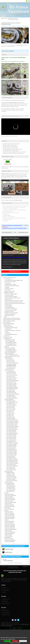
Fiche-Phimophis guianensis (12, 451)
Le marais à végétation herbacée (11, 334)
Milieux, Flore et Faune (8, 326)
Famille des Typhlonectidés (10, 506)
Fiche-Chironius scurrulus (11, 379)
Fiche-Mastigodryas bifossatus (12, 387)
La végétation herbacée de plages (11, 328)
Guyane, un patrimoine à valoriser (9, 278)
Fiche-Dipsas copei (10, 414)
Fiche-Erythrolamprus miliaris (12, 425)
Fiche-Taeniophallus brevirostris (12, 460)
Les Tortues (6, 510)
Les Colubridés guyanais (10, 371)
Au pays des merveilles (9, 295)
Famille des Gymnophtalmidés (10, 496)
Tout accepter (7, 641)
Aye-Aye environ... (8, 26)
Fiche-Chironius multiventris (12, 378)
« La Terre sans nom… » (9, 279)
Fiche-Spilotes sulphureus (11, 397)
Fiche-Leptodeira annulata (11, 440)
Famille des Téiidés (8, 504)
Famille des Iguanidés (9, 497)
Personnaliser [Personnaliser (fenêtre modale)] (23, 641)
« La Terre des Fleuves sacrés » (10, 282)
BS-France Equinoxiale (19, 9)
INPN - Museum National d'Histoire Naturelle (11, 213)
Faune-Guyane (6, 221)
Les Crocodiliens (7, 508)
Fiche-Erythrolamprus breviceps (12, 422)
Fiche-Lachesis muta (10, 491)
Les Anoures (6, 520)
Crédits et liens (7, 336)
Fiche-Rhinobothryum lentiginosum (13, 394)
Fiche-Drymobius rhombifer (12, 383)
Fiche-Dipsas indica (10, 416)
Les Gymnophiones (8, 538)
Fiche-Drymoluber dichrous (11, 385)
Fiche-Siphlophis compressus (12, 459)
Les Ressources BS (6, 603)
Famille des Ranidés (9, 536)
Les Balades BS (5, 601)
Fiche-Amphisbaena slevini (11, 344)
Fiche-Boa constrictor (10, 360)
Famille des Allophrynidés (10, 521)
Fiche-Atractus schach (11, 408)
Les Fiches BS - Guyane (8, 337)
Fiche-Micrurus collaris (11, 474)
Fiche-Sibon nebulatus (11, 456)
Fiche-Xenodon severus (11, 467)
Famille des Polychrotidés (10, 498)
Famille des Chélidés (9, 512)
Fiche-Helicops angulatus (11, 431)
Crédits (5, 317)
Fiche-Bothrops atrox (10, 485)
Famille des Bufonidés (9, 523)
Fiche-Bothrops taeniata (11, 489)
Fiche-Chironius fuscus (11, 376)
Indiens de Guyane (8, 305)
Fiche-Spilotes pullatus (11, 395)
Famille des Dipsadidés (9, 399)
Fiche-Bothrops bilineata (11, 486)
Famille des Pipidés (8, 535)
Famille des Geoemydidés (10, 515)
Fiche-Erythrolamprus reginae (12, 428)
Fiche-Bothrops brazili (11, 487)
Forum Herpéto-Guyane (7, 219)
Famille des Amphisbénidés (10, 340)
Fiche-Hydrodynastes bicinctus (12, 433)
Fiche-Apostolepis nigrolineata (12, 402)
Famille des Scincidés (9, 501)
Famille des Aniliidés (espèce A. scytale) (12, 356)
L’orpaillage (7, 287)
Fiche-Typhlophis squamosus (11, 351)
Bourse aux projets (5, 610)
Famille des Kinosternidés (10, 516)
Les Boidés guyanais (10, 359)
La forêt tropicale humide (9, 307)
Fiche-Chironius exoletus (11, 374)
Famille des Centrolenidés (10, 524)
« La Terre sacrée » (8, 290)
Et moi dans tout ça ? (15, 271)
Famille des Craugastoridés (10, 527)
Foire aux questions (6, 590)
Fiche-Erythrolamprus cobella (12, 424)
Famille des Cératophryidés (10, 525)
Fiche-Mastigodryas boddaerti (12, 389)
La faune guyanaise (8, 306)
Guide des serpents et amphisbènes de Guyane (14, 302)
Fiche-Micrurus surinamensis (12, 481)
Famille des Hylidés (8, 531)
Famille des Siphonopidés (10, 542)
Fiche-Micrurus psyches (11, 479)
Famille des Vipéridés (9, 482)
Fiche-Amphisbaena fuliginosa (11, 343)
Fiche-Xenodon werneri (11, 468)
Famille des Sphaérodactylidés (10, 502)
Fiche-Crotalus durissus (11, 490)
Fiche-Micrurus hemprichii (11, 477)
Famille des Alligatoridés (9, 509)
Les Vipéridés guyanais (10, 483)
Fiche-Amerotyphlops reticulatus (12, 355)
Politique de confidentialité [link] (15, 643)
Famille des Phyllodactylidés (10, 500)
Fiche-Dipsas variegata (11, 418)
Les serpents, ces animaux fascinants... (10, 209)
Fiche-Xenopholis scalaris (11, 470)
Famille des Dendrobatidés (10, 528)
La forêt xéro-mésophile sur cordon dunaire (13, 330)
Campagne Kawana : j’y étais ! (10, 284)
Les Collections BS (5, 599)
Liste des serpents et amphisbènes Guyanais (11, 318)
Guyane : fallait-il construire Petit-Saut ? (12, 286)
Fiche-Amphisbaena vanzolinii (11, 345)
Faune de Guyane (8, 299)
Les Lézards (6, 493)
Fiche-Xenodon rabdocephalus (12, 466)
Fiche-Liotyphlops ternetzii (10, 349)
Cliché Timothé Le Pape (5, 45)
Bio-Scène (5, 559)
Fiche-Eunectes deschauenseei (12, 363)
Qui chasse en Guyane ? (9, 288)
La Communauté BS (6, 613)
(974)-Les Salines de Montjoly (9, 324)
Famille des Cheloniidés (9, 513)
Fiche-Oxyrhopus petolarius (12, 445)
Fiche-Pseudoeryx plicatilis (11, 455)
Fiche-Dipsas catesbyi (11, 413)
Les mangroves (8, 283)
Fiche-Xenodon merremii (11, 464)
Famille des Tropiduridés (9, 505)
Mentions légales (9, 626)
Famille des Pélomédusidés (10, 517)
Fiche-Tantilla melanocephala (12, 398)
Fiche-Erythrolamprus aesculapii (12, 421)
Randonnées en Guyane (9, 316)
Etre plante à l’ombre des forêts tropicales (13, 298)
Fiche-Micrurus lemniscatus (12, 478)
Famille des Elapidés (9, 471)
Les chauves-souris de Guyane (11, 310)
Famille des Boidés (8, 358)
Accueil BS (4, 18)
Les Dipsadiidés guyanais (10, 401)
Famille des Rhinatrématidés (10, 540)
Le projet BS (4, 588)
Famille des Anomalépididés (10, 348)
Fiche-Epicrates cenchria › (23, 232)
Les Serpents (6, 347)
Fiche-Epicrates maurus (11, 368)
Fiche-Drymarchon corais (11, 382)
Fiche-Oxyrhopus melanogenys (12, 443)
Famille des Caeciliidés (9, 539)
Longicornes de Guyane (9, 311)
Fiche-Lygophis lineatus (11, 441)
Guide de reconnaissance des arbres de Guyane (14, 301)
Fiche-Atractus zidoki (10, 410)
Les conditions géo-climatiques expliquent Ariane (14, 280)
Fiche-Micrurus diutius (11, 475)
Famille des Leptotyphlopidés (10, 352)
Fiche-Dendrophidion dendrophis (13, 380)
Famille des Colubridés (9, 370)
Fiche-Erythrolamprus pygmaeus (13, 427)
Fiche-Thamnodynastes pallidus (12, 463)
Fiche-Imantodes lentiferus (11, 439)
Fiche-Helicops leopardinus (12, 432)
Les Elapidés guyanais (10, 473)
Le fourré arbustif (8, 329)
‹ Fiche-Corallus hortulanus (7, 232)
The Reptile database (7, 215)
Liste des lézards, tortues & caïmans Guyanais (12, 320)
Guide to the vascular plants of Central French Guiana (15, 303)
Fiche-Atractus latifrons (11, 406)
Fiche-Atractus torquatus (11, 409)
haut (15, 232)
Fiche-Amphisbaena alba (10, 341)
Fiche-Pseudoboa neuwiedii (12, 454)
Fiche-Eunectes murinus (13, 20)
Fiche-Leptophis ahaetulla (11, 386)
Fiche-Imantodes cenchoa (11, 437)
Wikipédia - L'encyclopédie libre (9, 217)
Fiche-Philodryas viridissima (12, 450)
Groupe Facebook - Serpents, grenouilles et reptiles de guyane (14, 218)
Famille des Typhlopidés (9, 353)
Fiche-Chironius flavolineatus (12, 375)
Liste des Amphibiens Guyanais (9, 321)
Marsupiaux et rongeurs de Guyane (11, 313)
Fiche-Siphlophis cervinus (11, 458)
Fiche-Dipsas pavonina (11, 417)
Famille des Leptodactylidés (10, 532)
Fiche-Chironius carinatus (11, 372)
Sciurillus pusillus (9, 552)
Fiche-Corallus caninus (11, 362)
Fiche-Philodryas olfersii (11, 448)
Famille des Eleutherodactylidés (11, 529)
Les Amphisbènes (7, 339)
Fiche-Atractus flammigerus (12, 405)
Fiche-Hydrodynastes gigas (12, 435)
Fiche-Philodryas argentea (11, 447)
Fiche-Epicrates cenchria (11, 367)
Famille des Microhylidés (9, 533)
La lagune (7, 332)
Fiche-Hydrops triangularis (11, 436)
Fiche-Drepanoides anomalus (12, 420)
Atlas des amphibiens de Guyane (11, 297)
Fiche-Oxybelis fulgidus (11, 391)
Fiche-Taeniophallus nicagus (12, 462)
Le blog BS (4, 592)
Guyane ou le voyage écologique (11, 294)
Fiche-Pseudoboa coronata (11, 452)
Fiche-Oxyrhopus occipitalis (12, 444)
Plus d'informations (8, 267)
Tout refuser (15, 641)
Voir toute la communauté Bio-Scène (15, 563)
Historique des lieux (8, 325)
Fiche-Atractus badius (11, 404)
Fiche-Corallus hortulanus (11, 364)
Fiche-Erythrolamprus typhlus (12, 429)
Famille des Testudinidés (9, 519)
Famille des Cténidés (9, 549)
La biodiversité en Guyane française (11, 23)
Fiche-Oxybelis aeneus (11, 390)
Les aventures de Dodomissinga (11, 309)
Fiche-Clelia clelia (10, 412)
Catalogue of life (6, 214)
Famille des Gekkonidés (9, 494)
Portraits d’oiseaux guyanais (10, 314)
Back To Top (27, 567)
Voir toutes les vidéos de (9, 136)
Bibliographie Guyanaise (9, 292)
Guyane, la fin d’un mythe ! (10, 291)
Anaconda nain (20, 178)
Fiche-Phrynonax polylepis (11, 393)
